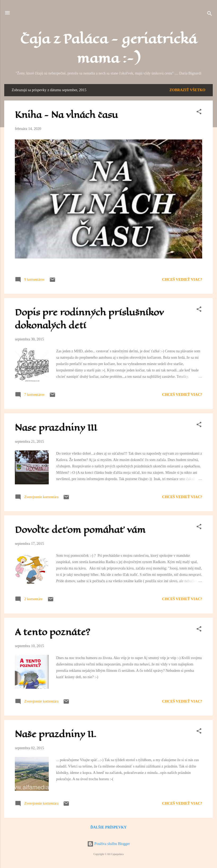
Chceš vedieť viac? (182, 280)
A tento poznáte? (52, 632)
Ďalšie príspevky (108, 827)
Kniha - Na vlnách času (66, 115)
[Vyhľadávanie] (210, 14)
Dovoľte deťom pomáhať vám (80, 530)
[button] (199, 113)
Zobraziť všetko (187, 90)
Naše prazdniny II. (56, 734)
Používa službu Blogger (108, 844)
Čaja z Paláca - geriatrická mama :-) (108, 49)
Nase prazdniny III (56, 428)
